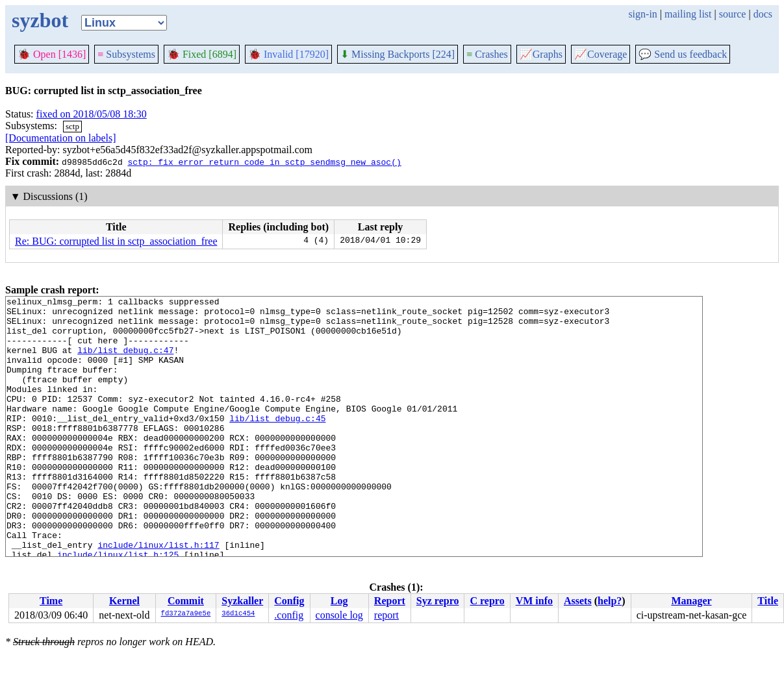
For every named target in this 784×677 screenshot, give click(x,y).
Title (768, 601)
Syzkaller (242, 601)
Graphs (541, 54)
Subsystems (126, 54)
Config (289, 601)
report (386, 615)
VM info (534, 601)
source (733, 14)
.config (289, 615)
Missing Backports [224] (398, 54)
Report (390, 601)
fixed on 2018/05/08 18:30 (92, 114)
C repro (487, 601)
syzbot (40, 20)
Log (339, 601)
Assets (578, 601)
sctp (72, 126)
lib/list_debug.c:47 (125, 362)
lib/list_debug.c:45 (277, 443)
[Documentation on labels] (61, 138)
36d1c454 (238, 614)
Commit (186, 601)
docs (763, 14)
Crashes (487, 54)
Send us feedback (683, 54)
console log (339, 615)
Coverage (601, 54)
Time (51, 601)
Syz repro (438, 601)
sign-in (642, 14)
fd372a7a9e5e (186, 614)
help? (610, 601)
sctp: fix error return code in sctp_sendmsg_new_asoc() (264, 162)
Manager (691, 601)
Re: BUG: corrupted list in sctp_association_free (116, 241)
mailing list (688, 14)
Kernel (124, 601)
